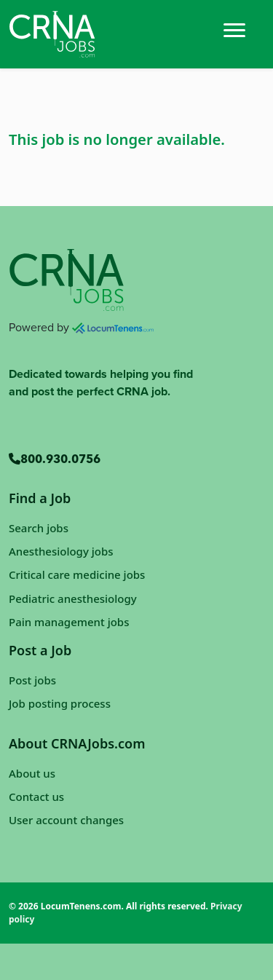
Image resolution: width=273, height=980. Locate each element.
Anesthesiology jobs (61, 551)
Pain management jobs (69, 622)
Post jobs (32, 680)
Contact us (36, 797)
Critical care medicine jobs (77, 574)
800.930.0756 (55, 460)
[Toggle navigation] (234, 29)
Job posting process (60, 703)
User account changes (66, 820)
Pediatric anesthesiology (73, 598)
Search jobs (39, 528)
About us (32, 773)
